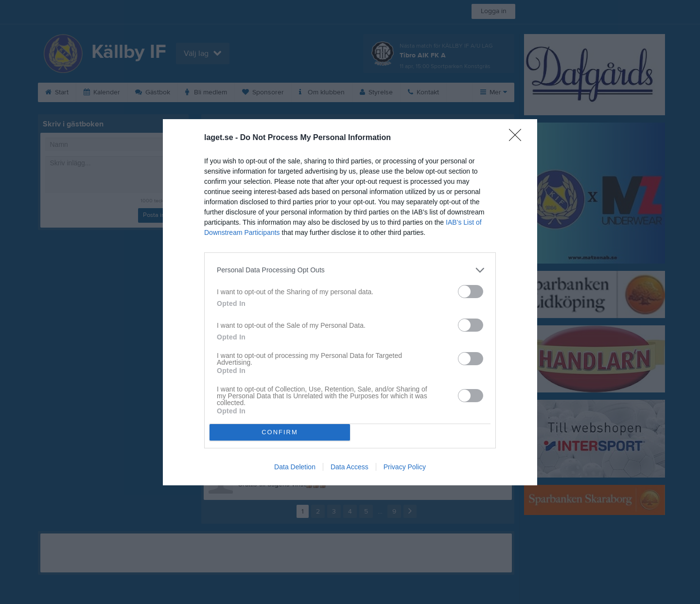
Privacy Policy (405, 467)
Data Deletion (295, 467)
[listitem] (350, 270)
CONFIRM (280, 432)
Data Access (350, 467)
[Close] (518, 138)
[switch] (471, 292)
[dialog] (350, 302)
